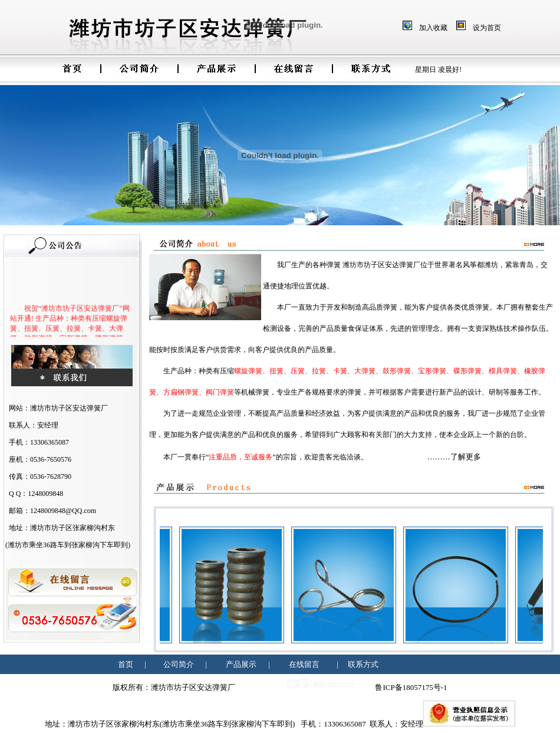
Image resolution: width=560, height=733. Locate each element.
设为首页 (487, 28)
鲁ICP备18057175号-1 (411, 687)
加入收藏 (433, 28)
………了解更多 (454, 457)
